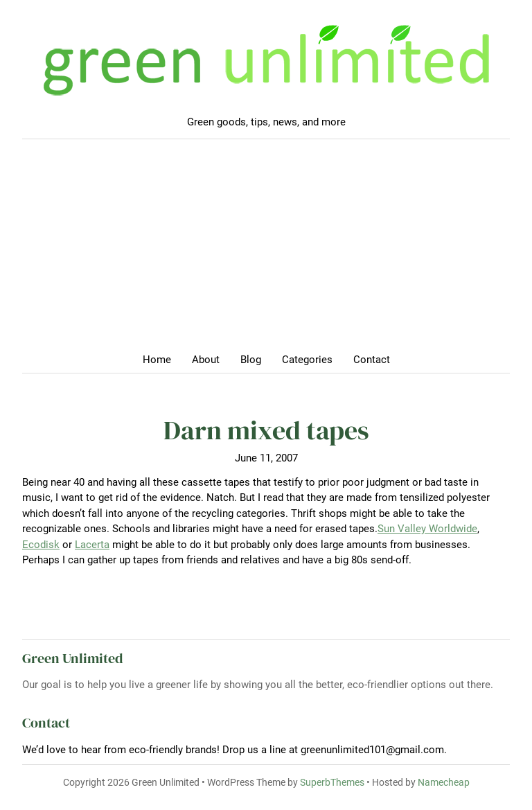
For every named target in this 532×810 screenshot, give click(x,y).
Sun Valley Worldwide (427, 529)
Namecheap (444, 782)
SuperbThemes (332, 782)
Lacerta (92, 545)
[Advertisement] (266, 250)
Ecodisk (41, 545)
